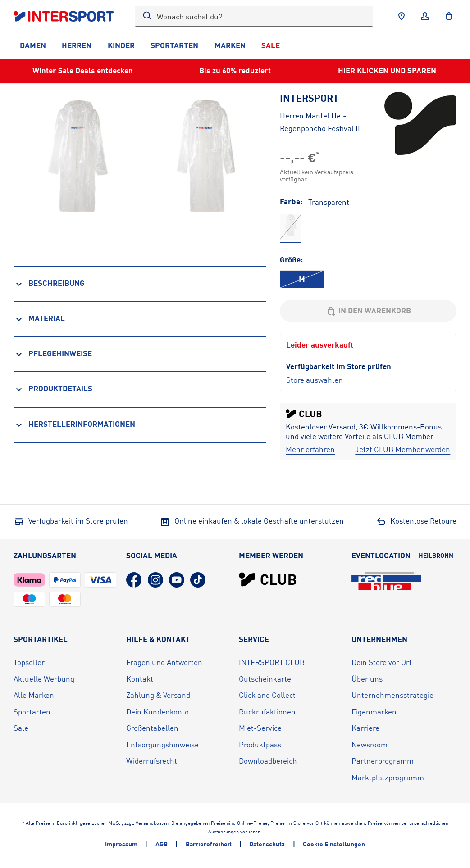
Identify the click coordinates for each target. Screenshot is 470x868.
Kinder (121, 45)
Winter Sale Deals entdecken (83, 70)
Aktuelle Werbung (44, 679)
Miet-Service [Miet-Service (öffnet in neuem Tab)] (260, 728)
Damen (33, 45)
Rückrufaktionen (267, 712)
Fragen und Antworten (164, 662)
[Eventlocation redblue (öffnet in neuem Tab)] (386, 581)
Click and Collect (267, 695)
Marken (230, 45)
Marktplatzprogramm (388, 777)
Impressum (121, 844)
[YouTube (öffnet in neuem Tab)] (177, 580)
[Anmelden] (425, 16)
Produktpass (260, 744)
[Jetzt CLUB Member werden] (403, 450)
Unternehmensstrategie (392, 695)
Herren (77, 45)
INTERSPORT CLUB (272, 662)
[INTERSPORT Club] (268, 579)
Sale (271, 45)
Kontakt (140, 679)
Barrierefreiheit (209, 844)
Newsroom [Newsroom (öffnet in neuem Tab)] (370, 744)
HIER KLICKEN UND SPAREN (387, 70)
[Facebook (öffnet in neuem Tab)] (134, 580)
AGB (162, 844)
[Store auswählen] (315, 380)
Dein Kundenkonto (157, 712)
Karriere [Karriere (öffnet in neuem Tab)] (365, 728)
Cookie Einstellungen (334, 844)
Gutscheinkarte (265, 679)
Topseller (29, 662)
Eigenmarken (374, 712)
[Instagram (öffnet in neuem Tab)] (155, 580)
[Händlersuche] (402, 16)
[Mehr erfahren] (310, 450)
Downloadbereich (268, 761)
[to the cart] (449, 16)
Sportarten (174, 45)
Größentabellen (152, 728)
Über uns (367, 679)
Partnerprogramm (383, 761)
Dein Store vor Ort (382, 662)
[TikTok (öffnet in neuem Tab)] (198, 580)
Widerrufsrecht (152, 761)
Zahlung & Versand (158, 695)
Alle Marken (34, 695)
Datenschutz (267, 844)
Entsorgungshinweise (162, 744)
